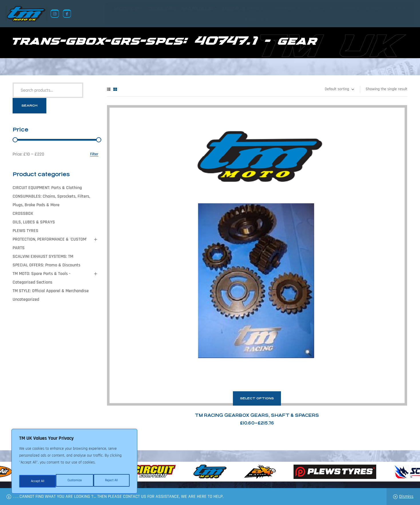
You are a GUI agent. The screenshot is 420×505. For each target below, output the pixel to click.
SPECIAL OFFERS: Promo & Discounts (46, 265)
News (174, 477)
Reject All (75, 481)
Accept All (112, 481)
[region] (74, 463)
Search (29, 106)
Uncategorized (26, 299)
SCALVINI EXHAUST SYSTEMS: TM (43, 257)
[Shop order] (339, 89)
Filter (94, 154)
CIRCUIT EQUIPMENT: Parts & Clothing (47, 188)
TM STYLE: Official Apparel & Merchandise (51, 291)
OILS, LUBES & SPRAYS (34, 222)
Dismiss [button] (406, 497)
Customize (37, 481)
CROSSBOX (23, 214)
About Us (154, 477)
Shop (190, 477)
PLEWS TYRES (25, 231)
